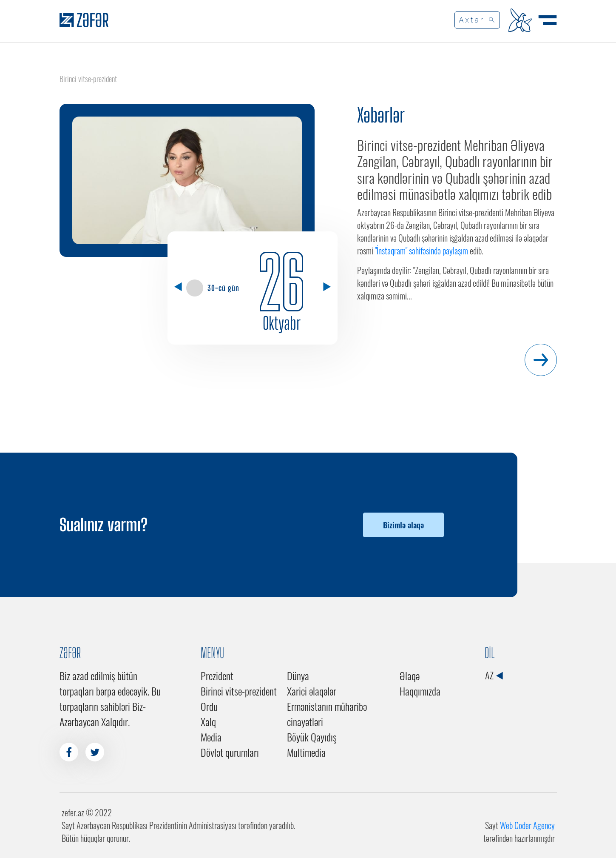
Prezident (217, 676)
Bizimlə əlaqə (403, 525)
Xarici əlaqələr (312, 691)
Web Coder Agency (527, 825)
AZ (494, 675)
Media (211, 737)
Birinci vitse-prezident (239, 691)
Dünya (298, 676)
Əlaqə (410, 676)
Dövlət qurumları (230, 752)
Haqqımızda (420, 691)
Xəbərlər (381, 115)
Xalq (208, 721)
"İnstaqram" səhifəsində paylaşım (422, 251)
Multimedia (306, 752)
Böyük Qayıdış (312, 737)
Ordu (209, 706)
